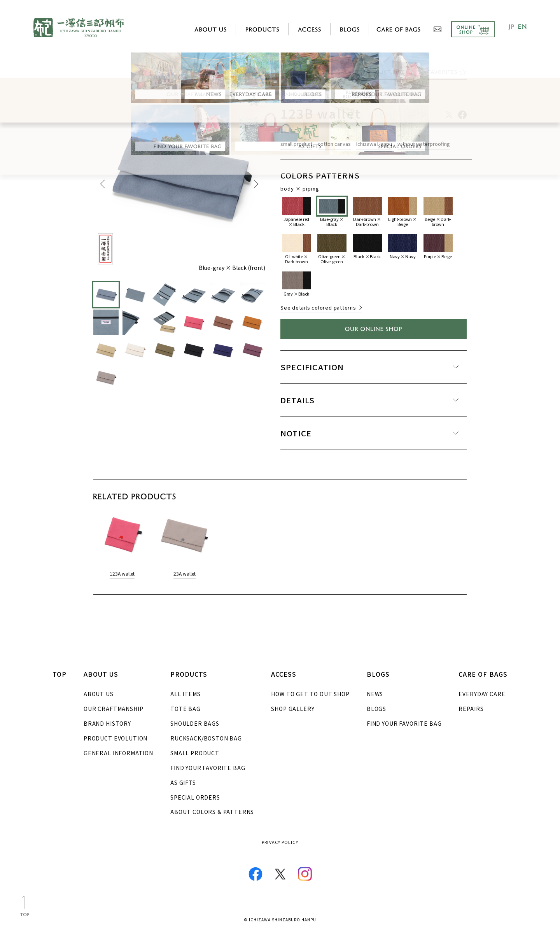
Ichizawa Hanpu (374, 145)
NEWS (375, 694)
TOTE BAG (185, 709)
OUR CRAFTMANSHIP (113, 709)
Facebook (255, 874)
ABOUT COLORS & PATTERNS (212, 812)
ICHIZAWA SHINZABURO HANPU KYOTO (79, 27)
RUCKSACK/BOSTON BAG (206, 738)
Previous (103, 185)
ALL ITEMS (185, 694)
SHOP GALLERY (293, 709)
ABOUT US (99, 694)
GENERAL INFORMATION (118, 753)
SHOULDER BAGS (195, 723)
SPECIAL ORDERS (195, 797)
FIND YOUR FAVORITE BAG (208, 768)
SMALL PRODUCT (195, 753)
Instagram (305, 874)
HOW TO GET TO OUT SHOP (310, 694)
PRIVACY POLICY (280, 842)
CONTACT (437, 29)
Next (255, 185)
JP (511, 27)
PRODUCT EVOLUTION (115, 738)
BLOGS (376, 709)
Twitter (280, 874)
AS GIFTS (183, 782)
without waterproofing (424, 145)
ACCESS (310, 29)
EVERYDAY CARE (482, 694)
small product (296, 145)
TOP (59, 674)
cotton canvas (334, 145)
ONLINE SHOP (470, 29)
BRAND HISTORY (107, 723)
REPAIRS (471, 709)
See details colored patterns (318, 309)
